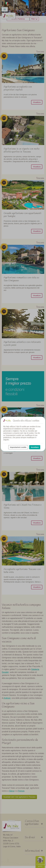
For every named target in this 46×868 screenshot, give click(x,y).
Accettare (35, 447)
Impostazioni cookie (18, 447)
